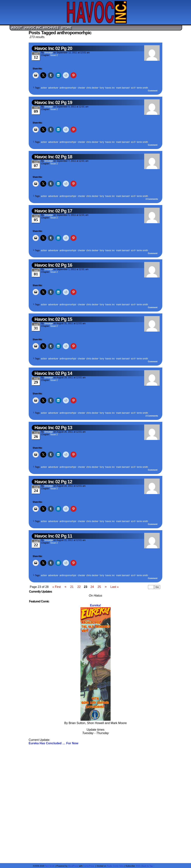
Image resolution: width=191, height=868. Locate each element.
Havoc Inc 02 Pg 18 (53, 157)
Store (66, 28)
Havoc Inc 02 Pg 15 (53, 319)
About (17, 28)
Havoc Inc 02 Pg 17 (53, 211)
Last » (115, 587)
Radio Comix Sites (115, 866)
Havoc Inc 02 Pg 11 (53, 536)
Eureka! (96, 605)
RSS (138, 866)
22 (79, 587)
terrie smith (142, 88)
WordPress (73, 866)
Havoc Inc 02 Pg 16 (53, 265)
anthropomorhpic (68, 88)
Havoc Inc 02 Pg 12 (53, 482)
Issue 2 (54, 55)
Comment (153, 91)
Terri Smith (50, 866)
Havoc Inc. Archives (42, 28)
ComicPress (89, 866)
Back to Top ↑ (148, 866)
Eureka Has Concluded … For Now (54, 743)
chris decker (92, 88)
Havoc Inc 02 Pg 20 (53, 48)
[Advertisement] (95, 804)
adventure (53, 88)
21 (72, 587)
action (44, 88)
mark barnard (123, 88)
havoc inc (110, 88)
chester (81, 88)
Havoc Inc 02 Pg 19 (53, 102)
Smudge (49, 53)
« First (56, 587)
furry (102, 88)
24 (92, 587)
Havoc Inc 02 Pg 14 (53, 373)
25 (99, 587)
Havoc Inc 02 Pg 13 (53, 428)
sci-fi (133, 88)
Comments (152, 199)
